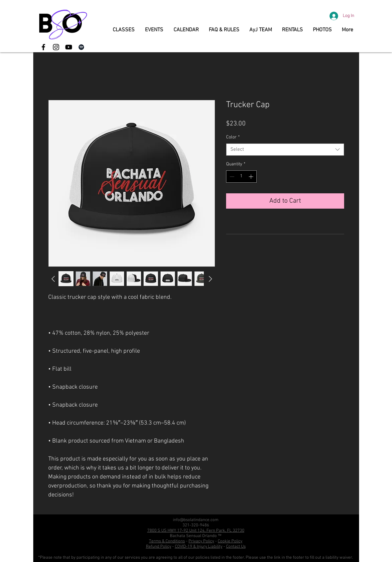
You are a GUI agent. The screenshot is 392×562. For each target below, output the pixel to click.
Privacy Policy (201, 541)
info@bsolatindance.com (196, 520)
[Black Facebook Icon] (43, 47)
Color (233, 137)
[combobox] (285, 150)
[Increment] (252, 177)
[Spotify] (81, 47)
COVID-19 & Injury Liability (199, 547)
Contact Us (236, 547)
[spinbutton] (241, 177)
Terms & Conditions (167, 541)
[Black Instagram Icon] (56, 47)
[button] (124, 30)
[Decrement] (231, 177)
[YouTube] (69, 47)
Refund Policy (159, 547)
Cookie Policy (230, 541)
